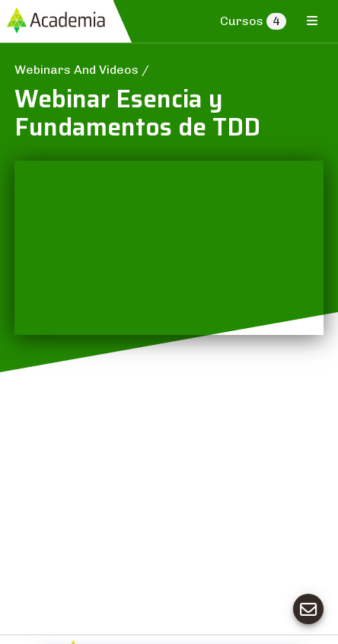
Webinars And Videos (78, 70)
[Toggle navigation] (312, 21)
